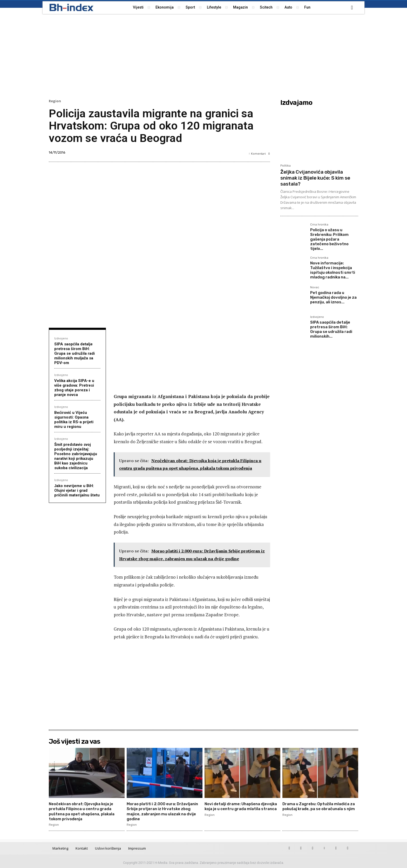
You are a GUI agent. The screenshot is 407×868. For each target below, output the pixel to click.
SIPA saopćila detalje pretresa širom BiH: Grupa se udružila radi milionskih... (331, 329)
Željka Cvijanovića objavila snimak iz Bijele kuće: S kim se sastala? (315, 178)
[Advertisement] (203, 56)
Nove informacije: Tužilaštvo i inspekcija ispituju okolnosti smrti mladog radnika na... (333, 270)
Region (55, 101)
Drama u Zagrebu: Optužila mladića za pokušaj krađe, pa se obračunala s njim (319, 809)
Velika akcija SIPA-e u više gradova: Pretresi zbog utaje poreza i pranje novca (74, 388)
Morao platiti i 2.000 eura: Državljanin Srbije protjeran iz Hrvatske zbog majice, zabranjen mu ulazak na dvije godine (164, 811)
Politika (286, 166)
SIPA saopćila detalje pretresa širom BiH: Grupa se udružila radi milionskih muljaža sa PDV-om (74, 353)
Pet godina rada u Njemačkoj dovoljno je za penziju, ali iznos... (333, 297)
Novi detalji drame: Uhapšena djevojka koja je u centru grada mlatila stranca (236, 809)
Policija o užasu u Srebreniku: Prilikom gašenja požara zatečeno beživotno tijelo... (329, 239)
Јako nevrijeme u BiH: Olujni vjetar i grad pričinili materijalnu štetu (77, 490)
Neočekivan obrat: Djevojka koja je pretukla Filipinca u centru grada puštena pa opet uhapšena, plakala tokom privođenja (85, 811)
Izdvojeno (61, 338)
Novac (315, 288)
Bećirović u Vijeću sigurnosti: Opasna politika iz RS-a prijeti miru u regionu (74, 420)
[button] (352, 8)
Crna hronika (319, 225)
